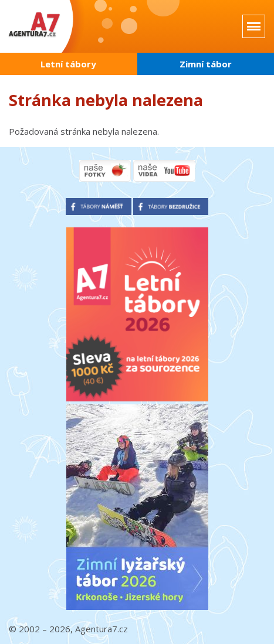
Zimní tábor (206, 64)
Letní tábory (68, 64)
